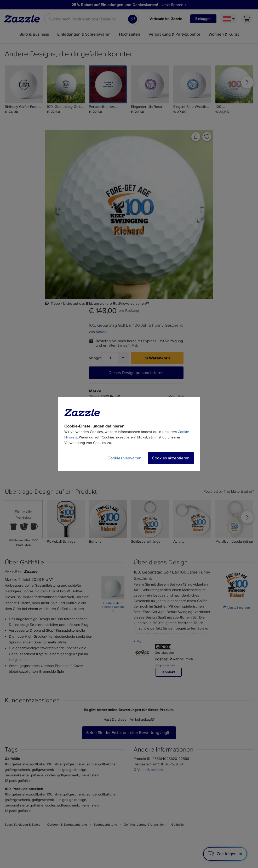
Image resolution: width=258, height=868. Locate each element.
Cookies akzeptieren (171, 458)
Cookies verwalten (124, 458)
